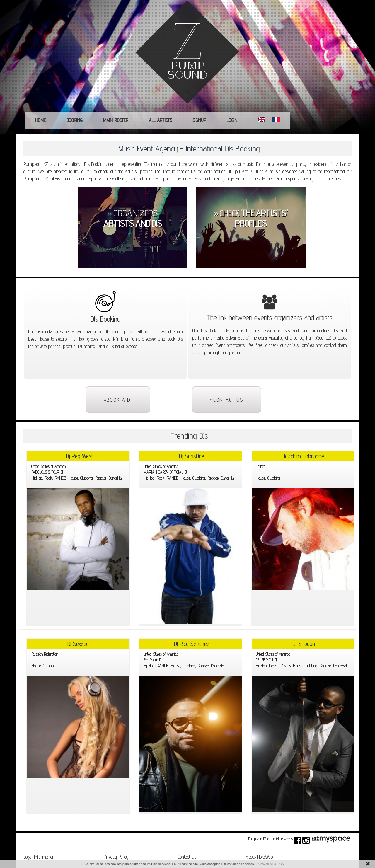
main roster (116, 120)
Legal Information (39, 857)
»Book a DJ (118, 400)
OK (282, 864)
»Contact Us (227, 400)
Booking (74, 120)
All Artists (160, 120)
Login (232, 120)
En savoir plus (266, 864)
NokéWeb (265, 857)
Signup (199, 120)
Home (40, 120)
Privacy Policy (116, 857)
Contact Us (187, 857)
